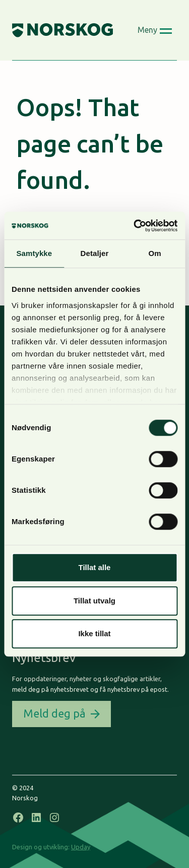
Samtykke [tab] (34, 253)
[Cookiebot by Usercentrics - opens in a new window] (135, 226)
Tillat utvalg (94, 601)
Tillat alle (95, 567)
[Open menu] (155, 30)
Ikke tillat (94, 633)
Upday (81, 847)
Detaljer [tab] (95, 253)
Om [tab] (155, 253)
